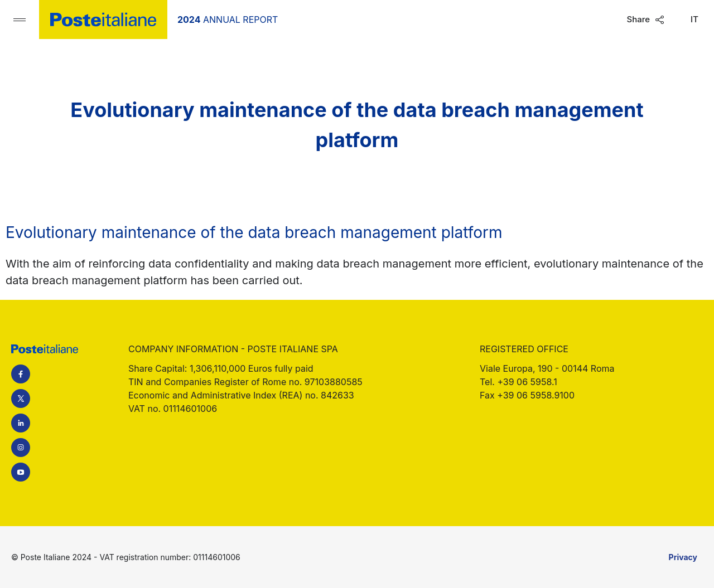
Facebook (21, 374)
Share (638, 19)
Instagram (21, 448)
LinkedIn (21, 423)
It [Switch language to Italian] (694, 19)
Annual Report (228, 20)
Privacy (683, 557)
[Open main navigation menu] (20, 20)
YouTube (21, 472)
